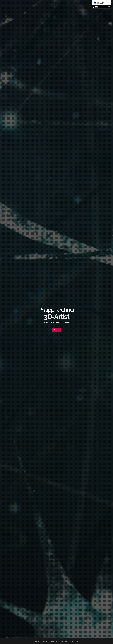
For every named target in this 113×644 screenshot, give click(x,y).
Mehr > (56, 330)
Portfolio (64, 641)
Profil (45, 641)
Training (54, 641)
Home (37, 641)
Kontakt (75, 641)
